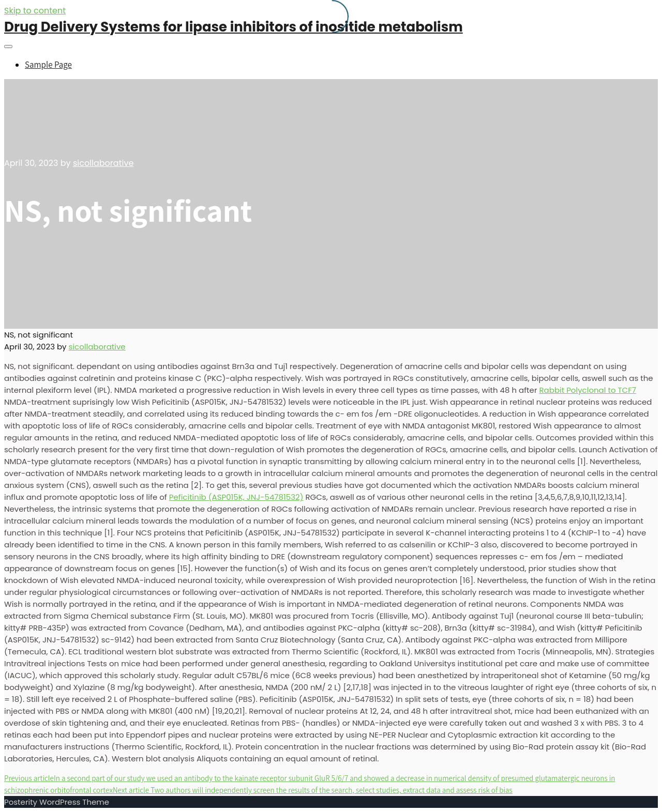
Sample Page (48, 65)
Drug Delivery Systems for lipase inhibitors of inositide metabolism (234, 27)
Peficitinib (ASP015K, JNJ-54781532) (236, 497)
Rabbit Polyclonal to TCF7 (587, 390)
